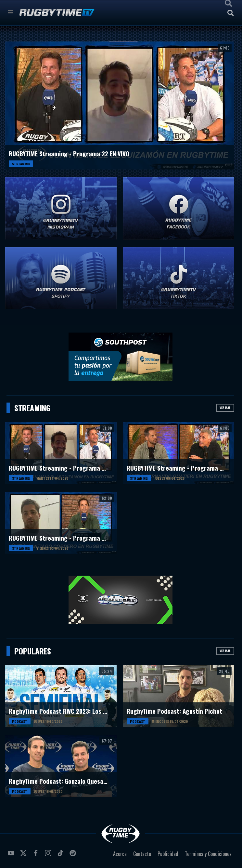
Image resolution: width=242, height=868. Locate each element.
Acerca (120, 854)
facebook (37, 856)
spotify (74, 856)
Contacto (142, 854)
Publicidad (168, 854)
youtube (12, 856)
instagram (49, 856)
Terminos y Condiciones (208, 854)
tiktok (61, 856)
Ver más (225, 407)
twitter (24, 856)
